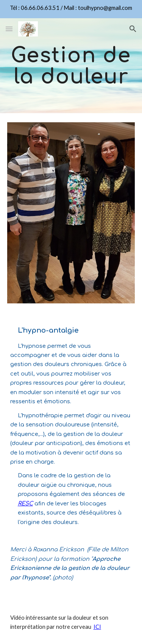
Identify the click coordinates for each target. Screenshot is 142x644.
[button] (9, 29)
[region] (71, 9)
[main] (71, 66)
